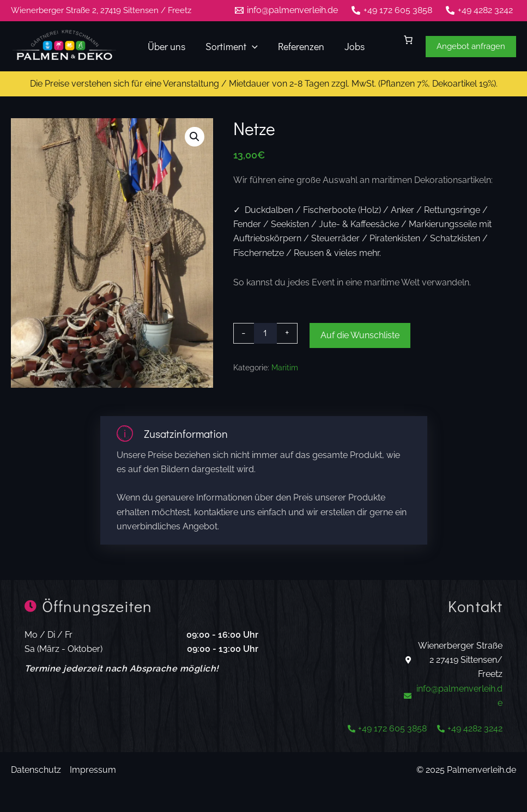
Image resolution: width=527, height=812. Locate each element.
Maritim (285, 367)
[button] (471, 47)
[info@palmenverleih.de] (287, 10)
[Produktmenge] (265, 333)
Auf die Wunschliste (360, 335)
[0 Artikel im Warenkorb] (408, 40)
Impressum (93, 770)
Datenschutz (36, 770)
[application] (251, 46)
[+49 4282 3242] (479, 10)
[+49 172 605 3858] (392, 10)
